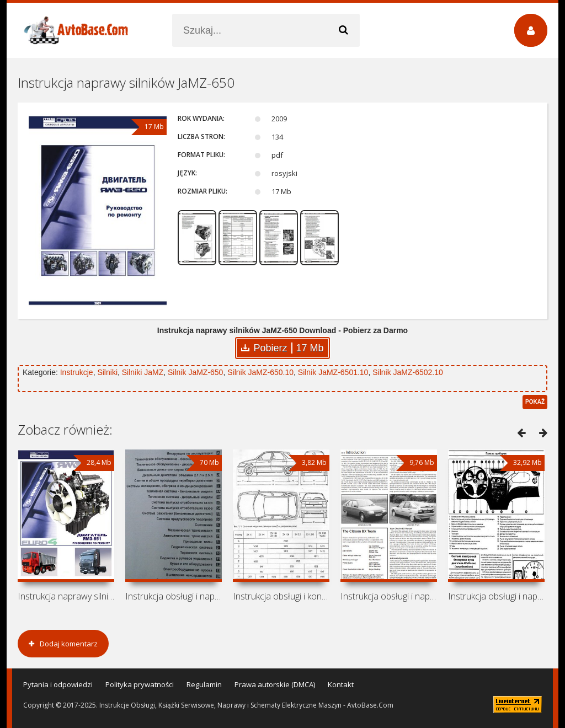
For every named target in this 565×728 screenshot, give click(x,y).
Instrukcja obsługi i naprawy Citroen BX (389, 596)
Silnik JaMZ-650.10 (260, 372)
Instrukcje (77, 372)
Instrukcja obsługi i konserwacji (281, 596)
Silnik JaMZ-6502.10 (408, 372)
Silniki (107, 372)
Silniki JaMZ (143, 372)
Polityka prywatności (140, 684)
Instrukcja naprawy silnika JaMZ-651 (66, 596)
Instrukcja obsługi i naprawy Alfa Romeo (496, 596)
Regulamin (204, 684)
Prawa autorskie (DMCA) (275, 684)
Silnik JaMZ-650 (195, 372)
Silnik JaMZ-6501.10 (333, 372)
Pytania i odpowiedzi (58, 684)
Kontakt (341, 684)
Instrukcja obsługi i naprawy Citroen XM (174, 596)
